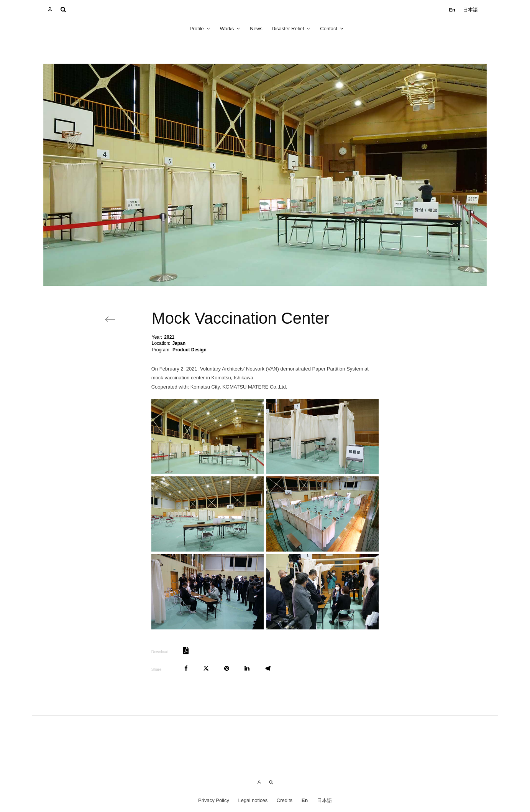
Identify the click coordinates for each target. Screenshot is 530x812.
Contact (329, 29)
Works (227, 29)
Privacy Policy (214, 800)
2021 (169, 337)
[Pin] (227, 668)
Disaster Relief (288, 29)
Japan (179, 343)
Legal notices (253, 800)
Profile (197, 29)
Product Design (190, 350)
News (256, 29)
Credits (285, 800)
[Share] (186, 668)
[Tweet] (206, 668)
